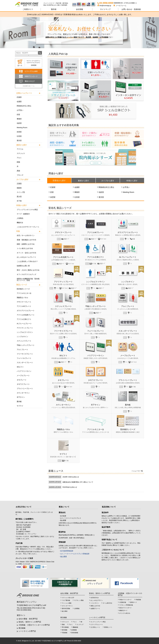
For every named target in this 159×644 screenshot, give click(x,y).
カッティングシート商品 (98, 622)
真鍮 (18, 171)
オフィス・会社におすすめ (26, 253)
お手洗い (20, 110)
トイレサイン (95, 603)
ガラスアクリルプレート (26, 311)
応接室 (19, 97)
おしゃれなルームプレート (26, 257)
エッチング (80, 624)
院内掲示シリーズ (23, 289)
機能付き (20, 223)
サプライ (20, 406)
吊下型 (19, 201)
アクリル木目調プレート (26, 315)
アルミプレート (22, 350)
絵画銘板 (74, 630)
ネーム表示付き (108, 603)
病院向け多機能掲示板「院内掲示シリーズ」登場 (28, 280)
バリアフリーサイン (24, 371)
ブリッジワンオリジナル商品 (27, 210)
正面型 (19, 184)
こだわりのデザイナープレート (28, 227)
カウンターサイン (23, 393)
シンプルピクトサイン (25, 332)
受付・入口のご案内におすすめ (28, 270)
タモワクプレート (23, 384)
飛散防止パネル (22, 298)
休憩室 (19, 132)
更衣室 (19, 141)
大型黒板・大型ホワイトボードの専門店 (34, 625)
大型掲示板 (123, 602)
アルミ (19, 158)
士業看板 (77, 608)
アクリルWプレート (24, 306)
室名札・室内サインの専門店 (30, 622)
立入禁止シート (95, 627)
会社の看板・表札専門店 (28, 619)
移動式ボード (123, 610)
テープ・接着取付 (23, 214)
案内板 (19, 402)
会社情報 (79, 9)
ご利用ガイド (28, 9)
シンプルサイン (22, 337)
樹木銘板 (65, 630)
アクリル (20, 149)
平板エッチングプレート (26, 345)
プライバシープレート (25, 389)
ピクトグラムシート (97, 624)
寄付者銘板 (65, 627)
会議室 (19, 102)
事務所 (19, 119)
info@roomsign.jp (104, 6)
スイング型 (21, 192)
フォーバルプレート (24, 358)
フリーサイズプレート (25, 354)
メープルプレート (23, 376)
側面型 (19, 188)
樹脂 (18, 162)
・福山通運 (63, 557)
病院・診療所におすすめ (26, 244)
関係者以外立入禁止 (24, 106)
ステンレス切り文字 (68, 598)
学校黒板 (138, 600)
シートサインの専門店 (27, 631)
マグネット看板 (79, 600)
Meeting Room (22, 128)
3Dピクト (20, 367)
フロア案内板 (66, 600)
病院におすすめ (95, 606)
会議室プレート (95, 608)
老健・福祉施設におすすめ (26, 240)
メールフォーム (120, 6)
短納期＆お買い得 (23, 266)
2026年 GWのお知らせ (71, 477)
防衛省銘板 (75, 633)
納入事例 (65, 611)
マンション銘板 (67, 603)
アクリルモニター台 (24, 293)
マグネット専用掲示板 (126, 605)
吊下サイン (21, 397)
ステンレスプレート (24, 341)
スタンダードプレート (25, 363)
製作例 (54, 9)
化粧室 (19, 123)
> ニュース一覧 (137, 471)
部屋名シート (108, 627)
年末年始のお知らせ (70, 487)
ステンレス (21, 153)
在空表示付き (95, 598)
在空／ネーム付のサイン (26, 235)
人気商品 (20, 218)
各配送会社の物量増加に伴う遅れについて (78, 482)
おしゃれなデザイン (97, 600)
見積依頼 (131, 9)
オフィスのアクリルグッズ (26, 274)
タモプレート (22, 380)
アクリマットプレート (25, 328)
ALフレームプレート (24, 324)
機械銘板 (75, 627)
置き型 (19, 197)
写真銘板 (65, 633)
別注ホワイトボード (125, 608)
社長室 (19, 136)
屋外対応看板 (66, 608)
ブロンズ (20, 175)
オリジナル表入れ (125, 613)
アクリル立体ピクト (24, 319)
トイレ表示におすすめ (25, 248)
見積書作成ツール (29, 86)
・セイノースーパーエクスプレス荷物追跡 (74, 554)
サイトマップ (105, 9)
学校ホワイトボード (125, 600)
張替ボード (133, 602)
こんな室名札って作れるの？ (27, 261)
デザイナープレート (24, 302)
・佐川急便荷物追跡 (66, 551)
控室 (18, 115)
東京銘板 (22, 628)
